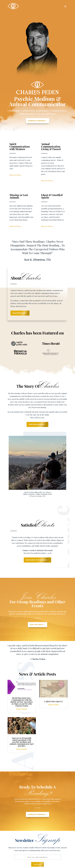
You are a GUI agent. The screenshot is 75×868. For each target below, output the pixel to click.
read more (22, 709)
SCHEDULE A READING (37, 121)
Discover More (19, 313)
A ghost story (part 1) (53, 701)
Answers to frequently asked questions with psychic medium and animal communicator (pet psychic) (22, 742)
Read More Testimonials (36, 560)
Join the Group (37, 625)
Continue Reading (36, 424)
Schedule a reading (37, 814)
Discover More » (16, 175)
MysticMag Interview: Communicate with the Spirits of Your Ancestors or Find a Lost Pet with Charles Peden (22, 702)
